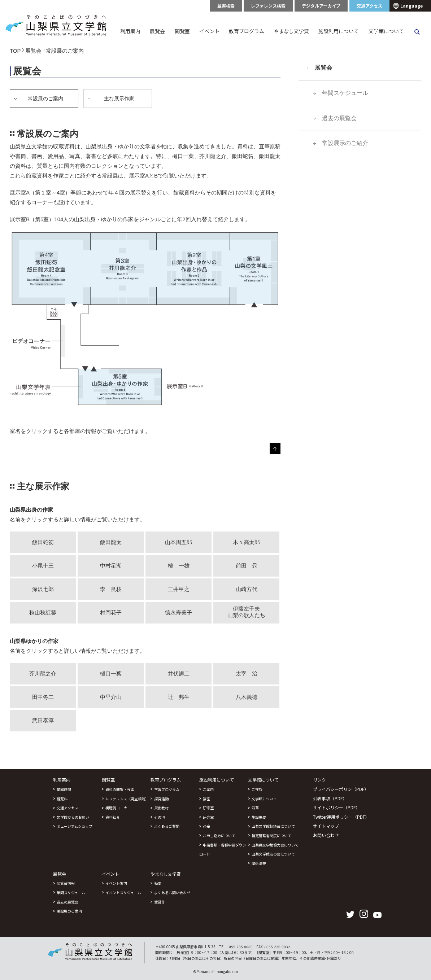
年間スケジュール (345, 93)
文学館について (386, 31)
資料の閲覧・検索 (120, 789)
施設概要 (259, 817)
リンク (319, 780)
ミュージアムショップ (75, 826)
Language (412, 6)
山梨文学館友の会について (273, 854)
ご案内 (208, 789)
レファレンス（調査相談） (127, 799)
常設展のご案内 (69, 911)
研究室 (208, 817)
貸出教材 (161, 808)
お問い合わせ (326, 835)
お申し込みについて (219, 835)
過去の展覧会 (339, 118)
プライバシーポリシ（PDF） (341, 789)
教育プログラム (247, 31)
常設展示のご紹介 (345, 143)
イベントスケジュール (123, 892)
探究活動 (161, 799)
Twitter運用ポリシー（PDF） (341, 817)
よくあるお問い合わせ (172, 892)
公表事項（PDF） (330, 798)
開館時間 (64, 789)
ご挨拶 (257, 789)
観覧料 (62, 799)
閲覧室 (182, 31)
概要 (158, 883)
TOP (15, 51)
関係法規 (259, 863)
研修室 (208, 808)
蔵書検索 (226, 6)
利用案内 (130, 31)
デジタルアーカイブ (321, 6)
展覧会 (157, 31)
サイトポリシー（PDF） (336, 807)
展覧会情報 (66, 883)
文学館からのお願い (73, 817)
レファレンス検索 (268, 6)
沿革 (255, 808)
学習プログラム (167, 789)
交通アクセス (369, 6)
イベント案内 (116, 883)
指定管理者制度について (271, 835)
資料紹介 (113, 817)
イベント (209, 31)
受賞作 (160, 902)
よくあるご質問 (167, 826)
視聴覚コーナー (118, 808)
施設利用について (339, 31)
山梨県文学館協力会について (275, 845)
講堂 (206, 799)
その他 (160, 817)
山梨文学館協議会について (273, 826)
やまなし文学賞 (291, 31)
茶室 (206, 826)
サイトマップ (326, 826)
